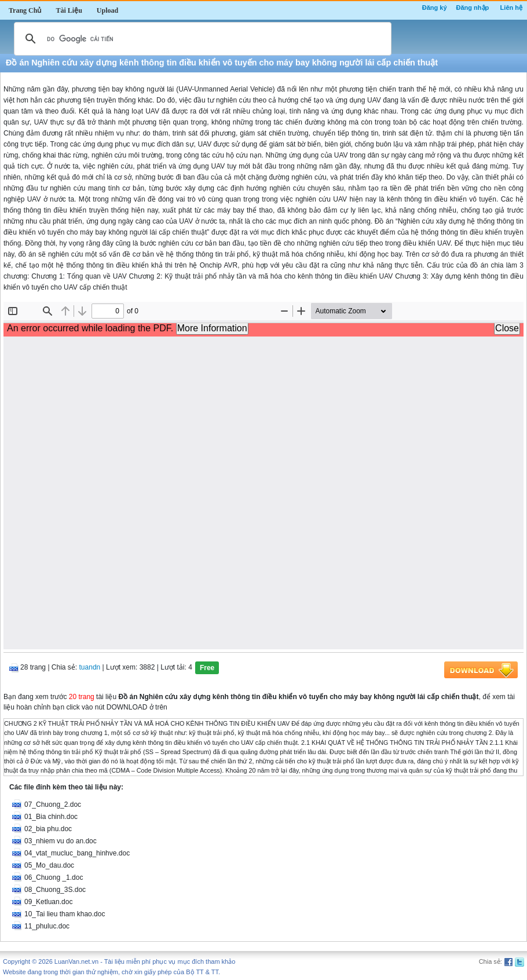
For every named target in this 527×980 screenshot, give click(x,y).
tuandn (90, 667)
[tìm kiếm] (201, 39)
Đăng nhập (473, 8)
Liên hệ (511, 8)
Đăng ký (435, 8)
